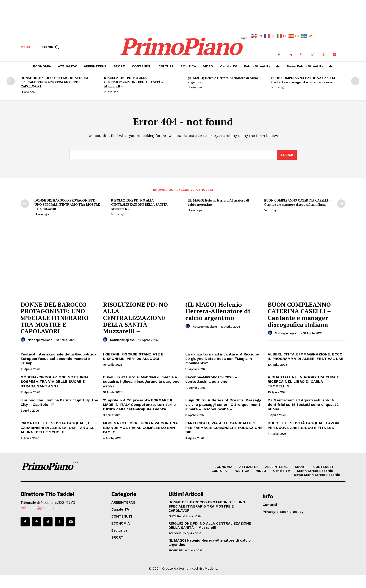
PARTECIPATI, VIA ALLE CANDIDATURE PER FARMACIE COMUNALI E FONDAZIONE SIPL (224, 425)
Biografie (176, 548)
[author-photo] (24, 338)
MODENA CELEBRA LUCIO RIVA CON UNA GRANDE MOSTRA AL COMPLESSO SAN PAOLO (140, 425)
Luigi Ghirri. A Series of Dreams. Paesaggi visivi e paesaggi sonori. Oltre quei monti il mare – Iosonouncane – (224, 402)
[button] (51, 45)
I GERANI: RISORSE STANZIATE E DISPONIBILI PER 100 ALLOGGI (133, 354)
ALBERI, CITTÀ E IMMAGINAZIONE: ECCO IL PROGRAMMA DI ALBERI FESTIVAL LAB (306, 354)
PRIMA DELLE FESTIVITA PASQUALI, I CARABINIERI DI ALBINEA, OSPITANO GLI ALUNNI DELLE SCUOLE (58, 425)
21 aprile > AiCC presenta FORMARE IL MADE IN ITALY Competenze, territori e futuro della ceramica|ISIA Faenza (139, 402)
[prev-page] (11, 79)
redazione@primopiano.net (43, 506)
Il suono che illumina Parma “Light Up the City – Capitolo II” (59, 400)
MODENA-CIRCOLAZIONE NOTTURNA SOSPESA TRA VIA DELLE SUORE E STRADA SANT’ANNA (55, 379)
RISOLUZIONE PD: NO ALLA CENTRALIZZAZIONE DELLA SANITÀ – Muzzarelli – (134, 80)
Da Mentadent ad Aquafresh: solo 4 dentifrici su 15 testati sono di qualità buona (303, 402)
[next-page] (355, 79)
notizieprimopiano (40, 338)
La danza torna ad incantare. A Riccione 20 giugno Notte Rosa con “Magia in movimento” (222, 357)
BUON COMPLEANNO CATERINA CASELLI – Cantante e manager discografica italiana (304, 78)
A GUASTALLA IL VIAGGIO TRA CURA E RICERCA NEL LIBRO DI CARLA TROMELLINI (303, 379)
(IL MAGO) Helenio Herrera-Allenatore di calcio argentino (223, 78)
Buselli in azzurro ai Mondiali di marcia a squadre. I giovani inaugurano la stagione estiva (141, 379)
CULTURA (175, 514)
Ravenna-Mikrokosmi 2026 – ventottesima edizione (211, 377)
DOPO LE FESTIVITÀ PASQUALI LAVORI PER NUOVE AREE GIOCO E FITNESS (304, 423)
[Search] (287, 153)
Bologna (175, 531)
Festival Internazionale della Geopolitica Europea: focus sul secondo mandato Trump (58, 357)
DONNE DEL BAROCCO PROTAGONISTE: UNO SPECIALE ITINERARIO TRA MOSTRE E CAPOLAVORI (55, 80)
